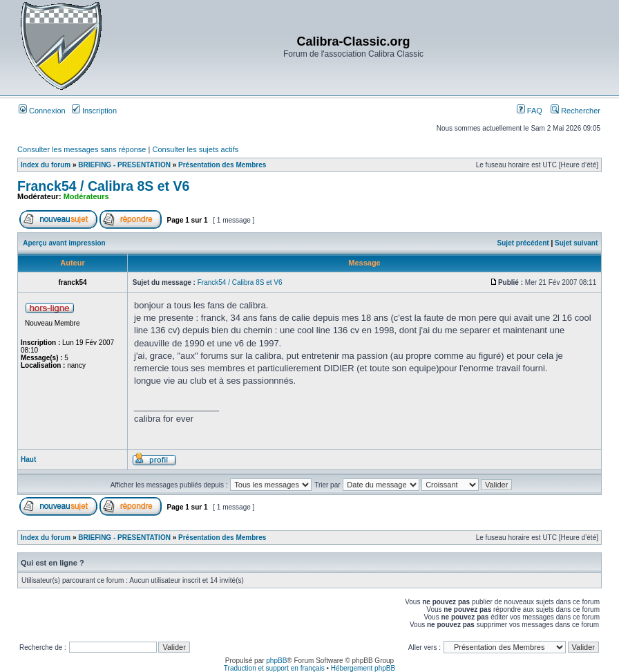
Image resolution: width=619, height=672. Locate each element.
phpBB (276, 661)
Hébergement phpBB (363, 668)
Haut (28, 459)
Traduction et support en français (274, 668)
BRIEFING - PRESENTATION (124, 165)
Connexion (42, 111)
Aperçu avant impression (64, 243)
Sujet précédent (523, 243)
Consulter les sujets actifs (195, 149)
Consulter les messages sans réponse (82, 149)
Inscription (94, 111)
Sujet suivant (576, 243)
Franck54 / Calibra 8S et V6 (103, 186)
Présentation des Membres (222, 165)
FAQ (530, 111)
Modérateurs (86, 196)
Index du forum (46, 165)
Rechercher (575, 111)
